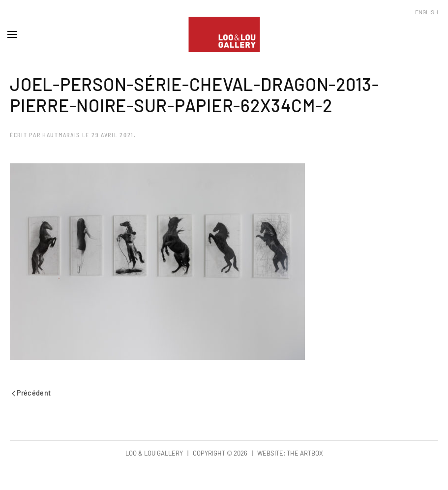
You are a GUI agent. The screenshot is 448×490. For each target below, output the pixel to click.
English (427, 12)
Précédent (31, 392)
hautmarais (61, 135)
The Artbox (305, 453)
